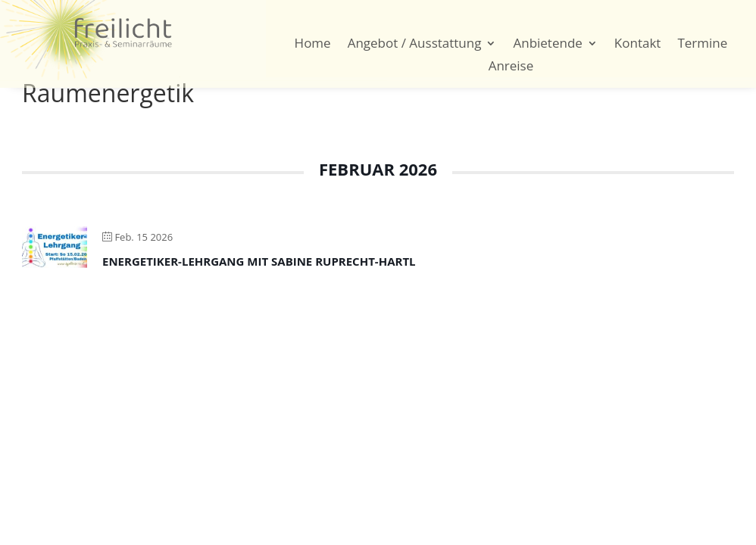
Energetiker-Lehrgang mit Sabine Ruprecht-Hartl (259, 261)
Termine (702, 45)
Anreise (511, 67)
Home (313, 45)
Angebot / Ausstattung (415, 45)
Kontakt (638, 45)
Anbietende (547, 45)
